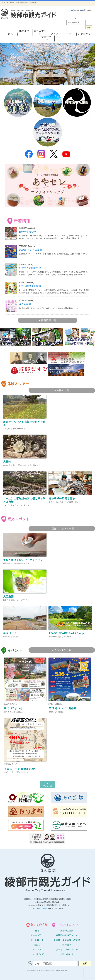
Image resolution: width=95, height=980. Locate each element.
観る (11, 34)
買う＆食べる (37, 940)
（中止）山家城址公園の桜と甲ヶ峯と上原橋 (24, 500)
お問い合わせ (86, 10)
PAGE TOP (47, 785)
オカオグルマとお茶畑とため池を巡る (24, 423)
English (75, 10)
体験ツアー (37, 935)
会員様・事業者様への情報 (67, 940)
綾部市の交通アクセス (67, 935)
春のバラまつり (27, 232)
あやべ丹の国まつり (30, 268)
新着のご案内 (67, 931)
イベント (70, 34)
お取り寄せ (84, 34)
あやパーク (10, 633)
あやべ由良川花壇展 (30, 286)
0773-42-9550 (42, 908)
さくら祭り (25, 304)
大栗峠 (7, 462)
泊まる (55, 34)
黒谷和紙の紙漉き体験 (62, 498)
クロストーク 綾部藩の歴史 (20, 769)
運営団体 (67, 945)
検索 (89, 28)
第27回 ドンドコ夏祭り (32, 250)
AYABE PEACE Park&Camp (66, 633)
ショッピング (37, 954)
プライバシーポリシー (67, 949)
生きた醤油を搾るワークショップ (23, 560)
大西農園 (8, 597)
